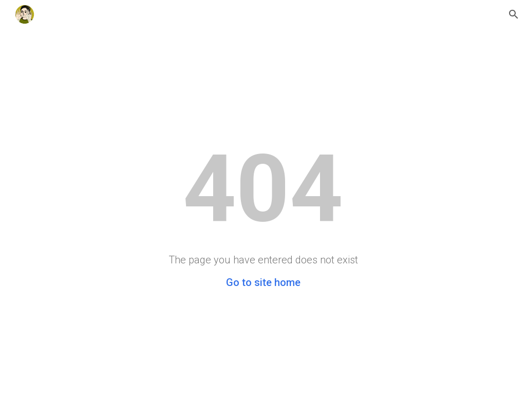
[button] (514, 14)
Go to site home (263, 282)
